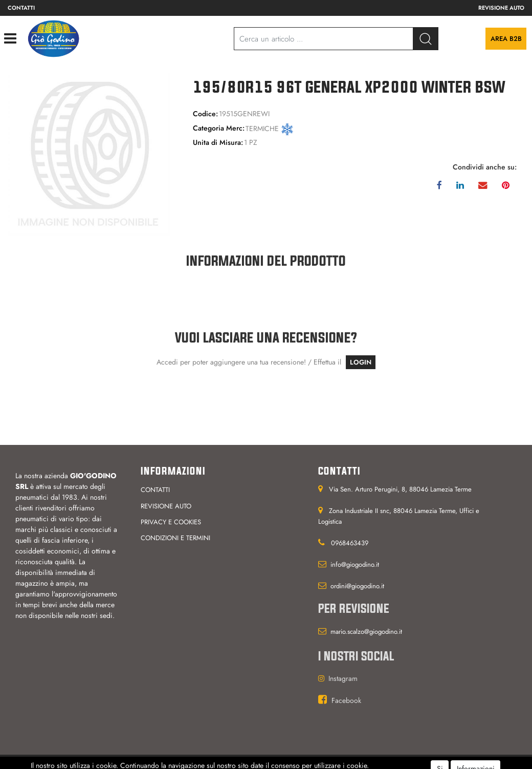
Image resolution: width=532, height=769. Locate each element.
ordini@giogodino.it (357, 586)
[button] (426, 39)
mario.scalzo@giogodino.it (366, 632)
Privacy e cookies (171, 522)
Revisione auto (501, 8)
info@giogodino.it (355, 564)
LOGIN (361, 362)
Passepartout (283, 762)
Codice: (205, 114)
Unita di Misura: (218, 142)
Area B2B (506, 39)
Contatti (21, 8)
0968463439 (350, 543)
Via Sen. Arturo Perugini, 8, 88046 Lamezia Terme (400, 489)
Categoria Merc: (219, 128)
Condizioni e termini (175, 538)
